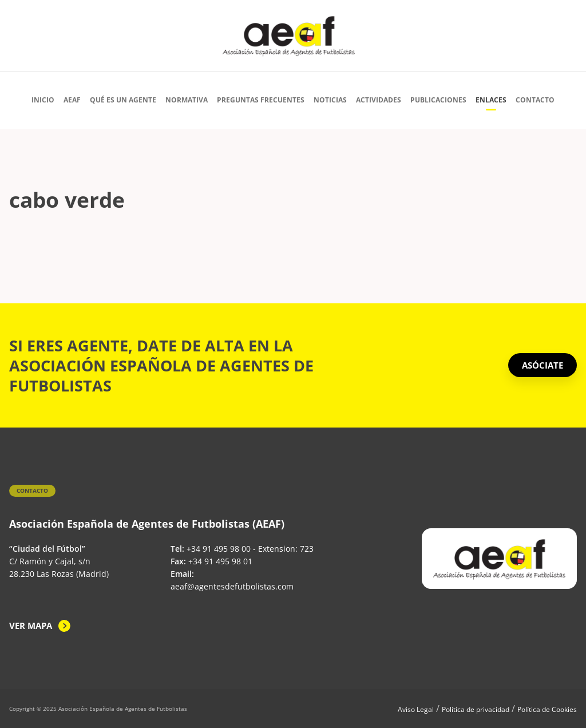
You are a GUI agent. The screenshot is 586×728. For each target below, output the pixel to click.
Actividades (379, 100)
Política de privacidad (476, 709)
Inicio (43, 100)
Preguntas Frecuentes (261, 100)
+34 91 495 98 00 (219, 549)
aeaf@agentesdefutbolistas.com (232, 586)
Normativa (187, 100)
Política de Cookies (547, 709)
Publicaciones (438, 100)
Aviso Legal (416, 709)
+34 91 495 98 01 (220, 561)
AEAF (72, 100)
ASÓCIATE (543, 365)
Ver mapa (31, 626)
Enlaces (491, 100)
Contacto (535, 100)
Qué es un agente (123, 100)
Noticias (330, 100)
